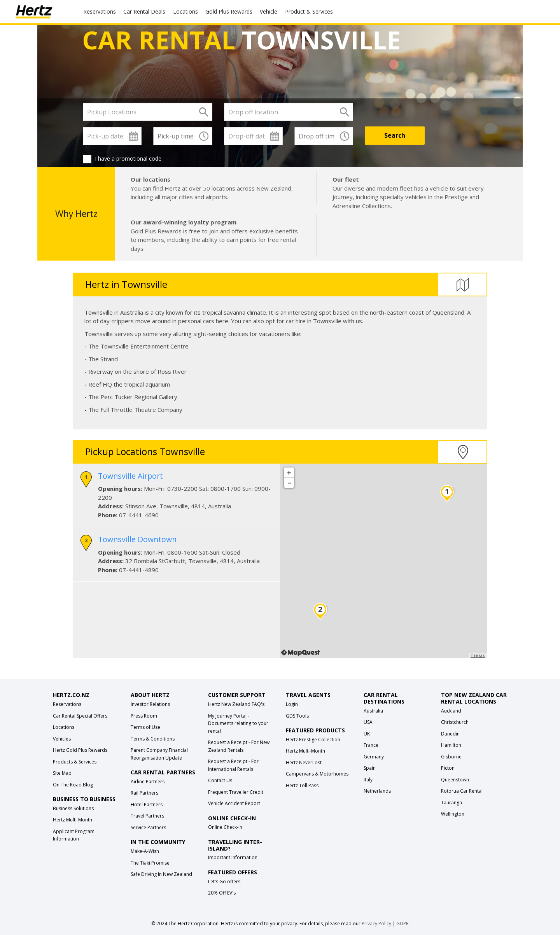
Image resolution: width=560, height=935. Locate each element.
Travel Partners (147, 816)
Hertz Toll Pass (302, 785)
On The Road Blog (73, 785)
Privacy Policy (376, 924)
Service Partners (148, 827)
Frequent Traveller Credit (236, 792)
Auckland (451, 711)
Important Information (233, 857)
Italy (368, 780)
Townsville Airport (130, 476)
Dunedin (450, 734)
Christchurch (455, 722)
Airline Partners (148, 782)
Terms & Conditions (153, 739)
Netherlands (377, 791)
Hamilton (451, 745)
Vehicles (62, 739)
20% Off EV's (222, 893)
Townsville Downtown (137, 539)
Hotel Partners (147, 805)
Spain (370, 768)
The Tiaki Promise (150, 863)
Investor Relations (150, 704)
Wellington (453, 814)
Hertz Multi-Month (73, 820)
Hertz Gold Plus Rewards (80, 750)
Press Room (144, 716)
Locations (185, 11)
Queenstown (455, 780)
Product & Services (309, 11)
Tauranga (451, 803)
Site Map (62, 773)
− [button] (289, 483)
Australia (373, 711)
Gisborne (451, 757)
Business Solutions (73, 808)
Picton (448, 768)
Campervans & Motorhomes (317, 774)
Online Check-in (225, 827)
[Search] (395, 136)
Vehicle (269, 11)
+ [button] (289, 473)
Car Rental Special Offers (80, 716)
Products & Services (75, 762)
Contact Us (220, 780)
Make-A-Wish (145, 851)
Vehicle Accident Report (234, 803)
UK (367, 734)
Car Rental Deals (144, 11)
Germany (374, 757)
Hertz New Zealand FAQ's (236, 704)
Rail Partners (144, 793)
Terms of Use (145, 727)
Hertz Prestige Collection (313, 740)
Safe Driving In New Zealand (161, 874)
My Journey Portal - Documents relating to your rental (238, 723)
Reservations (67, 704)
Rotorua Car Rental (462, 791)
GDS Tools (297, 716)
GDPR (402, 924)
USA (368, 722)
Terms (478, 656)
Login (292, 704)
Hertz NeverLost (304, 763)
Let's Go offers (224, 882)
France (371, 745)
